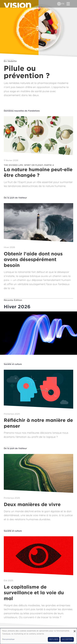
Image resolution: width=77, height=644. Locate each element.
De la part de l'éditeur (15, 198)
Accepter (67, 639)
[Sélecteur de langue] (59, 4)
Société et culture (13, 364)
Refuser (54, 639)
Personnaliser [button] (8, 639)
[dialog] (38, 636)
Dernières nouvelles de (22, 111)
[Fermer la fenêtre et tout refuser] (75, 630)
